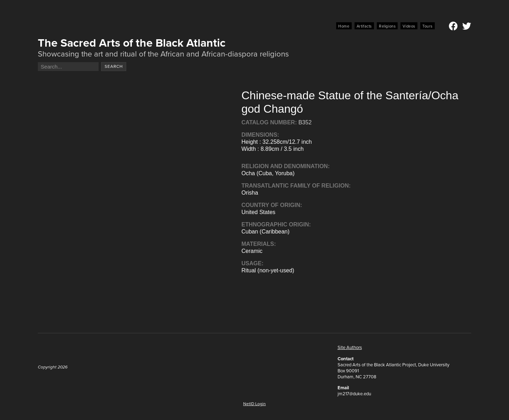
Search (114, 66)
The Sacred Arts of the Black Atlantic (132, 43)
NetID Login (255, 404)
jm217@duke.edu (354, 394)
